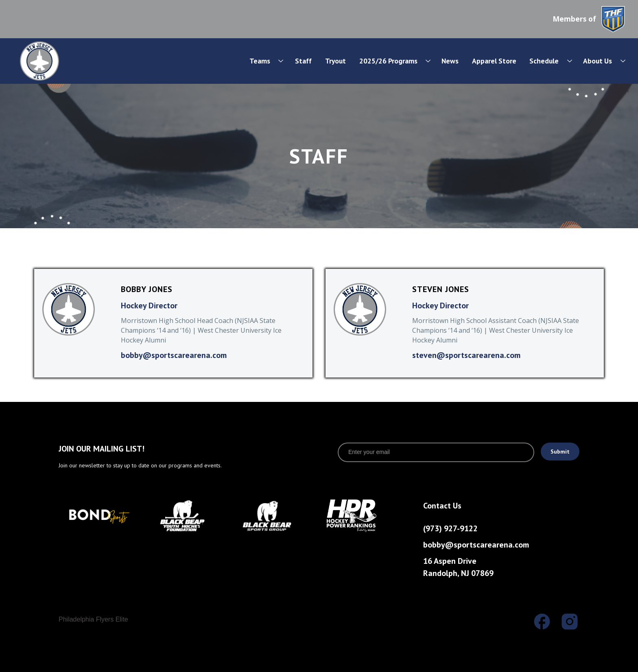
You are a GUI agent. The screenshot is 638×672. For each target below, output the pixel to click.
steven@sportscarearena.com (466, 355)
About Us (598, 61)
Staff (303, 61)
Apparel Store (494, 61)
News (450, 61)
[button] (261, 61)
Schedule (544, 61)
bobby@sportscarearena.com (174, 355)
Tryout (335, 61)
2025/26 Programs (388, 61)
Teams (260, 61)
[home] (66, 61)
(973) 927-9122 (450, 528)
